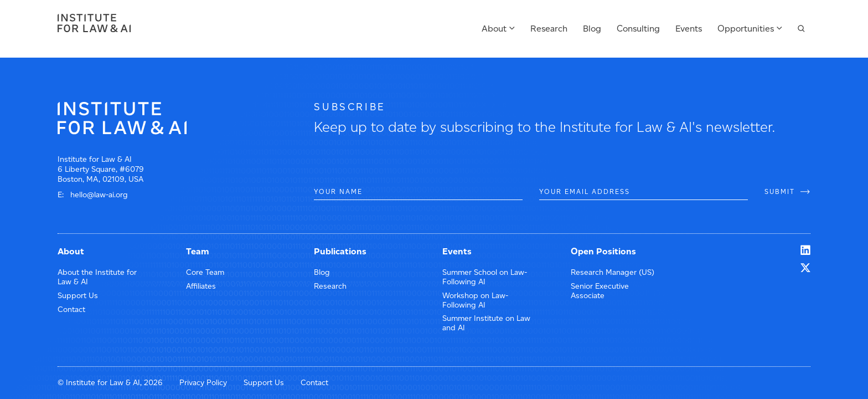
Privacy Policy (203, 383)
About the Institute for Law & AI (97, 277)
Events (689, 29)
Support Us (78, 296)
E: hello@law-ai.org (93, 195)
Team (198, 251)
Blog (592, 29)
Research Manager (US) (613, 272)
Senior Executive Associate (600, 291)
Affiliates (201, 286)
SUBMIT (780, 191)
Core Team (205, 272)
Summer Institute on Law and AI (486, 323)
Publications (340, 251)
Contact (71, 310)
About (494, 29)
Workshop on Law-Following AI (475, 300)
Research (549, 29)
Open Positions (603, 251)
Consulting (638, 29)
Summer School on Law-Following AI (485, 277)
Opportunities (746, 29)
